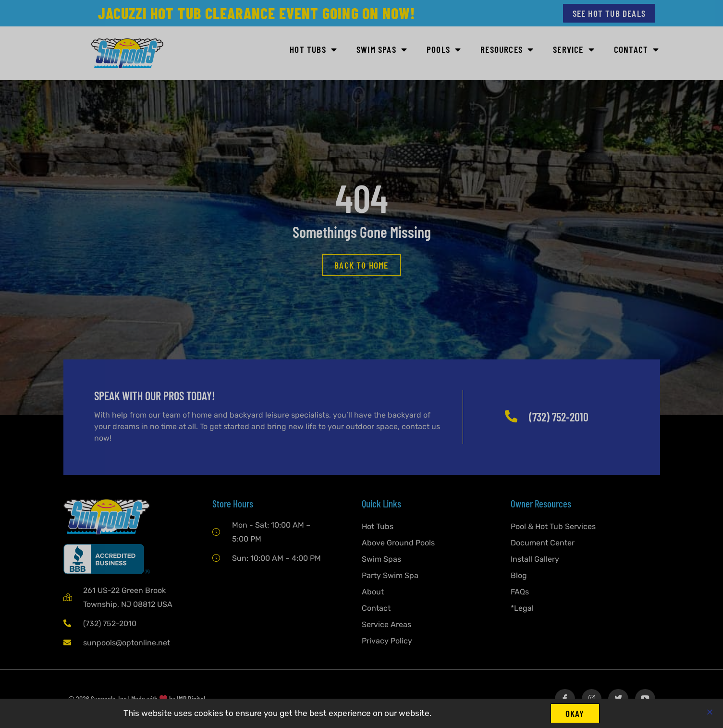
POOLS (444, 50)
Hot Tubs (378, 526)
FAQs (520, 592)
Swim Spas (381, 559)
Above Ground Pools (398, 543)
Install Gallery (535, 559)
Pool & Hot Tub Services (553, 526)
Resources (507, 50)
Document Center (543, 543)
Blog (519, 575)
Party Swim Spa (390, 575)
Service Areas (386, 624)
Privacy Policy (387, 641)
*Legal (522, 608)
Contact (637, 50)
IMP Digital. (192, 699)
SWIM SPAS (382, 50)
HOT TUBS (313, 50)
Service (574, 50)
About (373, 592)
